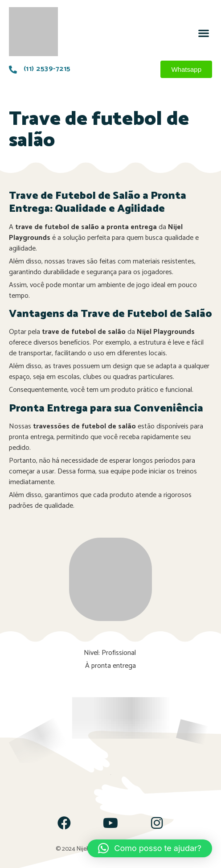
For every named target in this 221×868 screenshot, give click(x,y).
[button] (203, 33)
